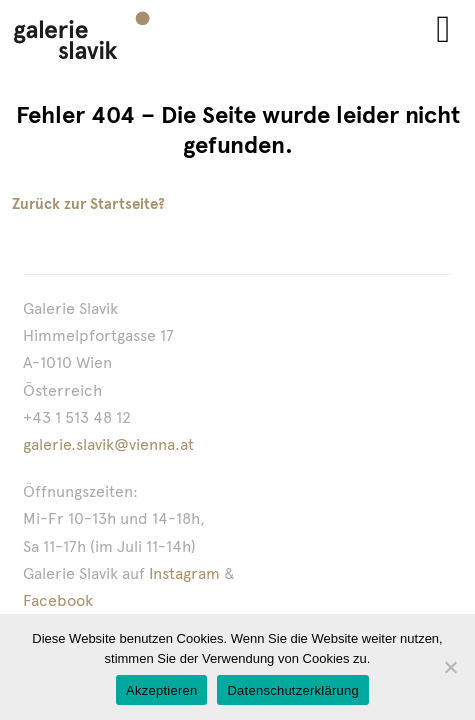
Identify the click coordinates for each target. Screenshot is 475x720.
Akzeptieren (161, 690)
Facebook (58, 600)
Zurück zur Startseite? (88, 204)
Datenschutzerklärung (292, 690)
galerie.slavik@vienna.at (108, 444)
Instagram (184, 573)
